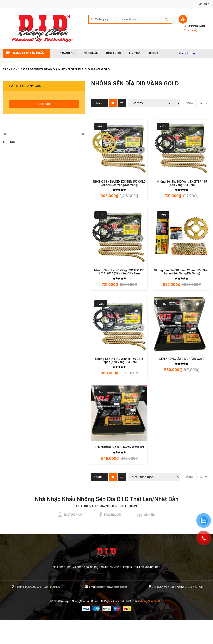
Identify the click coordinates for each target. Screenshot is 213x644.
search (27, 104)
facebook (112, 539)
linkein (149, 539)
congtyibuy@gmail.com (112, 611)
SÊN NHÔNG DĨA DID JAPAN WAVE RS (93, 472)
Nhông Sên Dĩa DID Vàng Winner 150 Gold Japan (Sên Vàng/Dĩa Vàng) (173, 284)
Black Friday (187, 53)
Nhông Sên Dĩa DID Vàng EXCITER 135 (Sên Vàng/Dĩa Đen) (173, 189)
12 (201, 103)
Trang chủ (11, 69)
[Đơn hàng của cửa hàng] (137, 501)
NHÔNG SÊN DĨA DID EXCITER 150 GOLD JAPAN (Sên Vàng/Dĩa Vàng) (93, 189)
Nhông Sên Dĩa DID (151, 625)
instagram (73, 539)
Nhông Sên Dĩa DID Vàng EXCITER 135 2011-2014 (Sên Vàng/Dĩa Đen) (93, 284)
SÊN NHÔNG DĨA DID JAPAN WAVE (173, 377)
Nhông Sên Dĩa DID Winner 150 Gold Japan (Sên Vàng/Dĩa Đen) (93, 379)
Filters (63, 103)
